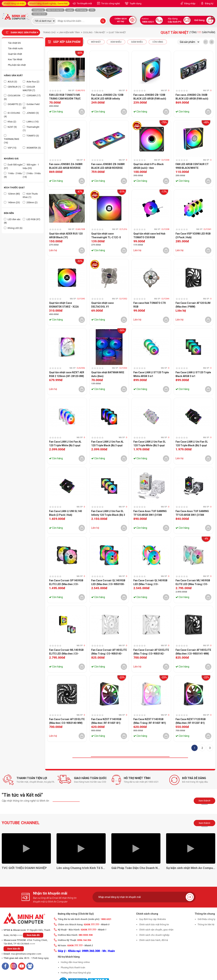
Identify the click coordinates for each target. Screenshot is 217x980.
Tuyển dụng (135, 3)
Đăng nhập (190, 3)
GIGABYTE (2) (13, 104)
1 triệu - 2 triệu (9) (13, 175)
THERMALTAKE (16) (12, 139)
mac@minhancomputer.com (26, 954)
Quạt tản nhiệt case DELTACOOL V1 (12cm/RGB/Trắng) (102, 305)
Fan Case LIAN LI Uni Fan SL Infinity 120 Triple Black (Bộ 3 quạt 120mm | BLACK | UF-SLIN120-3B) (108, 513)
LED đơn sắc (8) (12, 221)
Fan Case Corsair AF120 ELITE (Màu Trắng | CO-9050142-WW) (151, 652)
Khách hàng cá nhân (14, 3)
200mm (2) (30, 202)
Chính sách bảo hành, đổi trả (154, 940)
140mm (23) (12, 202)
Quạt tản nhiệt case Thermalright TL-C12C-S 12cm (106, 236)
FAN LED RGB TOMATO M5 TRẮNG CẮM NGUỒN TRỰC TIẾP (65, 97)
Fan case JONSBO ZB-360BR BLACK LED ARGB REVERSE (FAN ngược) (108, 166)
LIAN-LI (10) (31, 122)
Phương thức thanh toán (73, 967)
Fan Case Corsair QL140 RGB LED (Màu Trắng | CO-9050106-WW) (150, 583)
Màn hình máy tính (55, 10)
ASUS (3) (10, 82)
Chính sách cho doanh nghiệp (154, 935)
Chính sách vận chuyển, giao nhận (156, 930)
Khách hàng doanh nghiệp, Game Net (49, 3)
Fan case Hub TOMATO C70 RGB (149, 305)
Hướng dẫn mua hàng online (75, 962)
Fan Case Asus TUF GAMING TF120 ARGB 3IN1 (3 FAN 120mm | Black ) (192, 513)
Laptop (70, 10)
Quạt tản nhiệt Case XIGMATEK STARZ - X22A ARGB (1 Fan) (64, 305)
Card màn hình (39, 14)
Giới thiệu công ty (206, 919)
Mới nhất (96, 42)
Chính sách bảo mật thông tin (154, 924)
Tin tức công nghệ (110, 3)
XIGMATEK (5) (32, 148)
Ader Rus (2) (31, 82)
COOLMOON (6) (12, 97)
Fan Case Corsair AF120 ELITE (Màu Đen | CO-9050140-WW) (67, 721)
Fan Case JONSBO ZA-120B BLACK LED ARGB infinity (107, 97)
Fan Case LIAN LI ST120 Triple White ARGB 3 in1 (151, 374)
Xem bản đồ (33, 935)
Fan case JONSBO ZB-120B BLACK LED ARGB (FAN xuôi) (150, 97)
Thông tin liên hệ (206, 924)
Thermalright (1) (31, 129)
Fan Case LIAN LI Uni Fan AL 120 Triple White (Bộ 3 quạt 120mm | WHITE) (65, 444)
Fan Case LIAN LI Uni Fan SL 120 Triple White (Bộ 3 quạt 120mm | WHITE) (150, 444)
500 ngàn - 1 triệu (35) (31, 166)
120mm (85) (12, 194)
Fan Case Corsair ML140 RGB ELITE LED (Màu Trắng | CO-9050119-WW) (193, 583)
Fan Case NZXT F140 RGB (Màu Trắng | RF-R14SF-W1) (150, 721)
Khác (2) (10, 122)
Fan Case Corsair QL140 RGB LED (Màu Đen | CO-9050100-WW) (108, 583)
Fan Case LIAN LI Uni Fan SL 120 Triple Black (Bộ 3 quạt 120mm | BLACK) (192, 444)
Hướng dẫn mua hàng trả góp (76, 973)
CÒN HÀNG (158, 42)
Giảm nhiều (137, 42)
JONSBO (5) (31, 113)
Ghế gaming (38, 10)
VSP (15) (10, 148)
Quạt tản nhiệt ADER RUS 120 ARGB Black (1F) (66, 235)
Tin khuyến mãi (84, 3)
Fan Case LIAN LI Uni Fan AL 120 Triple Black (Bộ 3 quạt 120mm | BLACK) (107, 444)
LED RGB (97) (31, 219)
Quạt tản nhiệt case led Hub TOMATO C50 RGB (149, 235)
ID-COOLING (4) (12, 115)
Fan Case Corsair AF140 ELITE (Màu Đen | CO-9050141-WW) (193, 652)
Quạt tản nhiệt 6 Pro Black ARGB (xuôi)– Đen (149, 166)
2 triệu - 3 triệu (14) (32, 175)
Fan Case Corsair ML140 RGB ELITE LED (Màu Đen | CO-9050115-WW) (66, 652)
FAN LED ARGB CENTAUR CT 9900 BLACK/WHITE (192, 166)
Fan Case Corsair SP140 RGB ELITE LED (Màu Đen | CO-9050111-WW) (66, 583)
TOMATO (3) (31, 136)
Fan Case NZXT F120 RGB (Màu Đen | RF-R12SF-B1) (191, 721)
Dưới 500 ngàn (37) (13, 166)
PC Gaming (81, 10)
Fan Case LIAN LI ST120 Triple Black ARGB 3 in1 (193, 374)
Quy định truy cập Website (152, 919)
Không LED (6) (13, 228)
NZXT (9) (10, 127)
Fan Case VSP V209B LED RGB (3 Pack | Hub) (193, 235)
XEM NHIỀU (116, 42)
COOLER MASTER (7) (29, 89)
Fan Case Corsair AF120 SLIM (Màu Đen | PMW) (193, 305)
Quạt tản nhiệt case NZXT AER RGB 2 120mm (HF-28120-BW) (67, 374)
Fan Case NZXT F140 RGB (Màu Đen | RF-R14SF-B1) (106, 721)
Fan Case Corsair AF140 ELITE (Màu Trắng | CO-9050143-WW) (109, 652)
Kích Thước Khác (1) (30, 196)
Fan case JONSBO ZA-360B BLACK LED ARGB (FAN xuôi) (192, 97)
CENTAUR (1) (12, 87)
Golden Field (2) (31, 106)
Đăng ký (209, 3)
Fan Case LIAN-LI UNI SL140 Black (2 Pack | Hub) (65, 513)
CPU (92, 10)
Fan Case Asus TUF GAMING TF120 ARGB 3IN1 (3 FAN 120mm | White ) (150, 513)
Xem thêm (204, 801)
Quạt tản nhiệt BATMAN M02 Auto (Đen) (108, 374)
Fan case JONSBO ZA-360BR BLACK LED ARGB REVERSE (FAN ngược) (66, 166)
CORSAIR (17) (32, 95)
